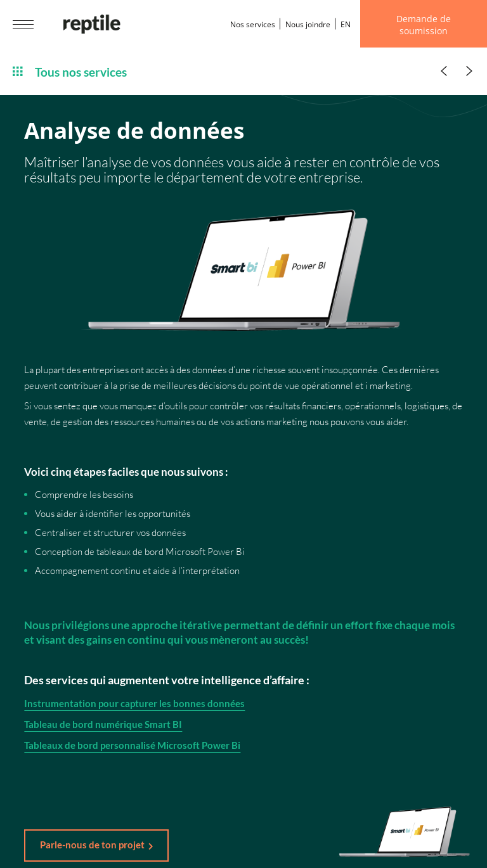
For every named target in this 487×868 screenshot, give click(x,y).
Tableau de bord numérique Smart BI (103, 727)
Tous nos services (70, 71)
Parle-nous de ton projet (92, 845)
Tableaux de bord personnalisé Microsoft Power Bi (132, 748)
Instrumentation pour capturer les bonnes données (134, 706)
